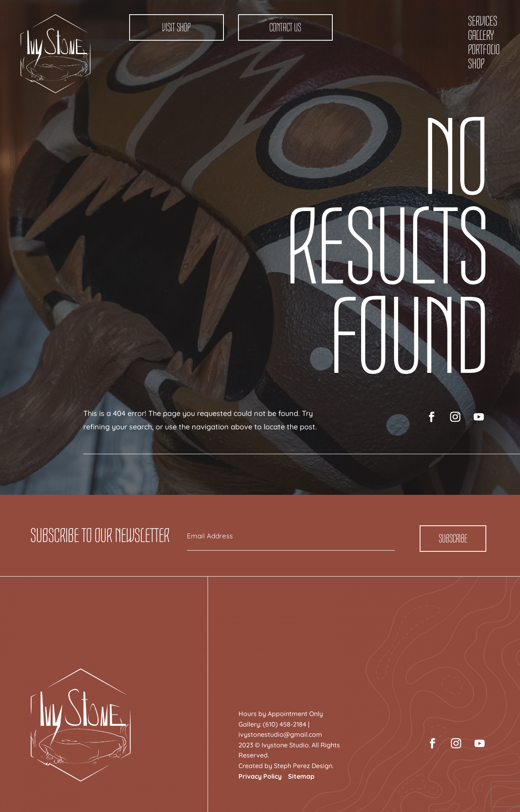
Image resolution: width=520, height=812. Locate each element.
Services (483, 21)
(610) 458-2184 (285, 724)
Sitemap (301, 776)
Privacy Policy (260, 776)
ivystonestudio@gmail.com (280, 734)
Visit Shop (176, 27)
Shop (476, 64)
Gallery (481, 35)
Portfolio (484, 50)
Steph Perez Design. (304, 766)
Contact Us (285, 27)
